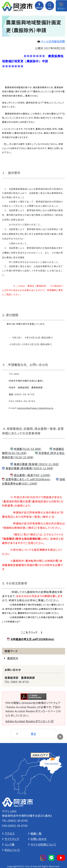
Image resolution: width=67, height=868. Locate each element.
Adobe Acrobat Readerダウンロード (29, 721)
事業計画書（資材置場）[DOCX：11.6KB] (29, 468)
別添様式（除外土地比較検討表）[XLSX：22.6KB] (33, 455)
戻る (33, 734)
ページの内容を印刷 (51, 41)
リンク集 (10, 844)
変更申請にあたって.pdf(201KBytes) (28, 479)
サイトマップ (12, 839)
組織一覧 (36, 833)
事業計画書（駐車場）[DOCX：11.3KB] (36, 464)
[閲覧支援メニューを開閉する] (39, 6)
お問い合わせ (39, 839)
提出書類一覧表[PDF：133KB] (32, 475)
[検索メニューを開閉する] (50, 6)
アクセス (10, 833)
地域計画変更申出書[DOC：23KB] (33, 481)
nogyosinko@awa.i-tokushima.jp (35, 408)
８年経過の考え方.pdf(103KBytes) (32, 639)
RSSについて (12, 850)
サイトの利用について (43, 844)
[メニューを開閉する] (61, 6)
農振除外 (13, 658)
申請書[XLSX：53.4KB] (28, 449)
